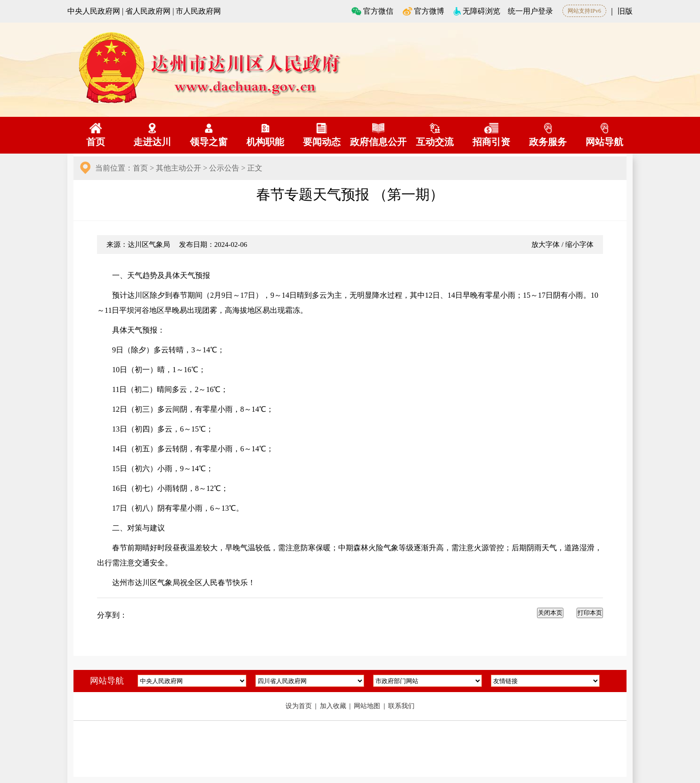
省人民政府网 (148, 11)
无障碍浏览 (477, 11)
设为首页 (300, 706)
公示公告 (224, 168)
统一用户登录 (530, 11)
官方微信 (373, 11)
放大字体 (545, 245)
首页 (140, 168)
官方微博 (423, 11)
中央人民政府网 (94, 11)
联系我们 (401, 706)
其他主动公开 (179, 168)
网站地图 (368, 706)
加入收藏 (334, 706)
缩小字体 (579, 245)
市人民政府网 (198, 11)
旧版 (625, 11)
